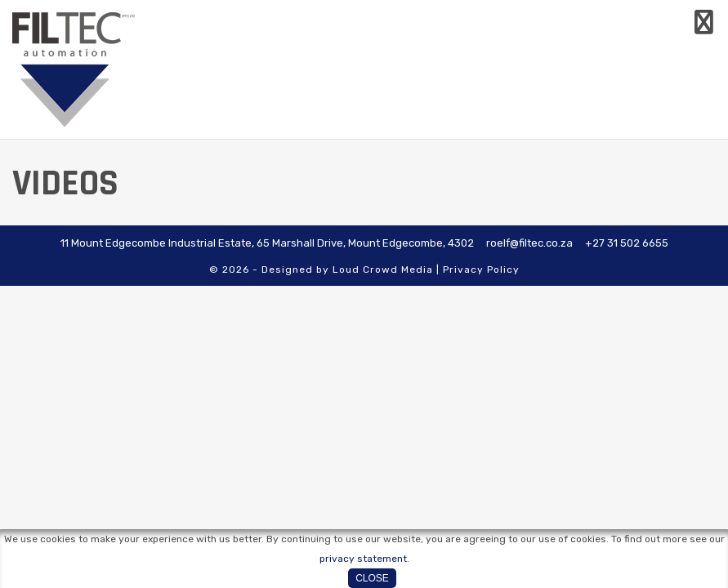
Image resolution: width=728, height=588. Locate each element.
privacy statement (363, 559)
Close (372, 578)
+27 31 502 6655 (627, 243)
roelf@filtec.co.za (529, 243)
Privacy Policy (481, 269)
